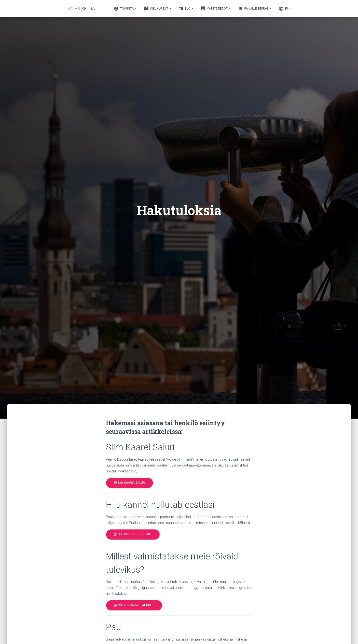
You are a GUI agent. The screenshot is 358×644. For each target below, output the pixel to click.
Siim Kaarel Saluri (130, 483)
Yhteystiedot (214, 9)
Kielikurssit (156, 9)
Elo (185, 9)
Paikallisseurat (254, 9)
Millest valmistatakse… (134, 605)
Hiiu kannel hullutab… (133, 534)
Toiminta (124, 9)
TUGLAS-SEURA (79, 8)
